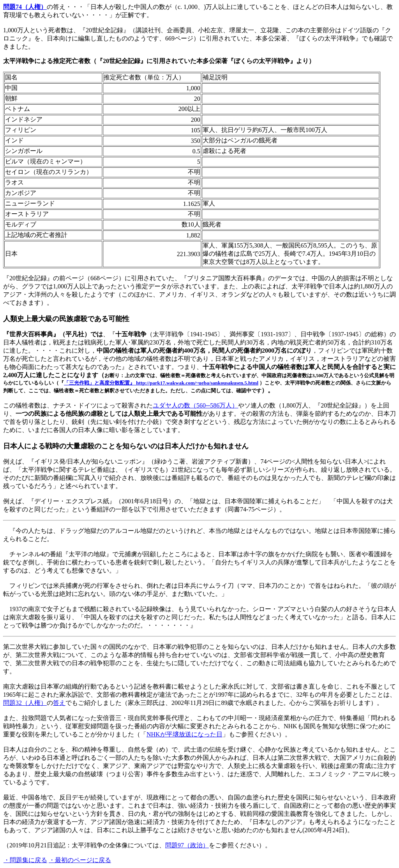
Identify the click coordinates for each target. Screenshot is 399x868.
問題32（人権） (25, 703)
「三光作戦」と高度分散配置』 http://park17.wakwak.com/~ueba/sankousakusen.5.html (161, 383)
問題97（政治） (187, 845)
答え (59, 703)
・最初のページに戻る (80, 860)
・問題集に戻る (25, 860)
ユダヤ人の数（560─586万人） (195, 405)
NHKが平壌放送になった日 (184, 734)
